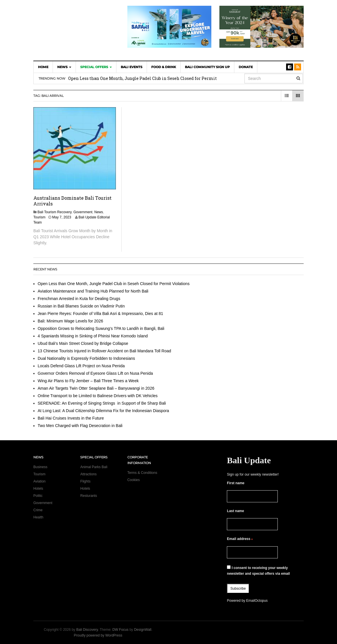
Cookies (134, 480)
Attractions (88, 474)
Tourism (39, 217)
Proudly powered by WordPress (98, 635)
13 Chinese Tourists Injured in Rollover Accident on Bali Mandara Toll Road (104, 351)
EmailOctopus (257, 601)
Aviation (39, 481)
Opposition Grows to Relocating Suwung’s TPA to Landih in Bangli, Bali (101, 328)
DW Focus (120, 630)
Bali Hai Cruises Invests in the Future (71, 418)
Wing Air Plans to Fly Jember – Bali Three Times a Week (88, 381)
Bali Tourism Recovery (54, 212)
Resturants (89, 496)
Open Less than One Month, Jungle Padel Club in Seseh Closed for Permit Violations (114, 284)
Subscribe (238, 589)
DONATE (246, 67)
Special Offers (96, 67)
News (64, 67)
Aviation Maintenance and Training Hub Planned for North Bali (93, 291)
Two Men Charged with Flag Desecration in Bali (80, 426)
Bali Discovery (87, 630)
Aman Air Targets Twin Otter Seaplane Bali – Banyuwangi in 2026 (96, 388)
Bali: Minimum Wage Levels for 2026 (70, 321)
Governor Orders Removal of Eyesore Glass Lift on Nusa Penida (95, 373)
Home (43, 67)
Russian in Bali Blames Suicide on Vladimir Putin (81, 306)
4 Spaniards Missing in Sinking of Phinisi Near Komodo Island (93, 336)
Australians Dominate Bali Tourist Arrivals (72, 201)
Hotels (38, 489)
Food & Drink (164, 67)
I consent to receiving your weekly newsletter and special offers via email (258, 570)
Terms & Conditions (142, 473)
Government (83, 212)
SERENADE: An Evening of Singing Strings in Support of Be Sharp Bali (102, 403)
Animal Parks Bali (94, 467)
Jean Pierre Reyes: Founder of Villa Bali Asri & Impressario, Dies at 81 (100, 314)
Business (40, 467)
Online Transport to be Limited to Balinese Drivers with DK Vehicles (98, 396)
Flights (85, 481)
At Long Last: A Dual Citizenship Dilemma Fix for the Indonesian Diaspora (105, 411)
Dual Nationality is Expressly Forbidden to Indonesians (86, 358)
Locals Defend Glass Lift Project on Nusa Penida (81, 366)
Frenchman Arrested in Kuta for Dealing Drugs (79, 299)
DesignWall (143, 630)
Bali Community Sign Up (207, 67)
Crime (38, 510)
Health (38, 517)
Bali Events (132, 67)
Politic (38, 496)
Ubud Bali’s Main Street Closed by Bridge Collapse (83, 343)
